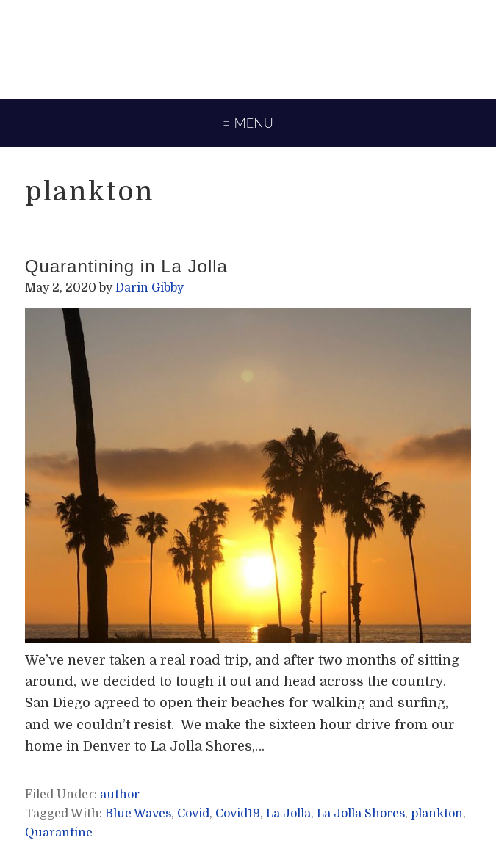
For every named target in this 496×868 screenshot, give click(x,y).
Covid (193, 814)
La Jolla (288, 814)
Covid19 (238, 814)
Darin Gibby (248, 48)
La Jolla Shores (361, 814)
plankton (437, 814)
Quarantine (59, 833)
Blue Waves (138, 814)
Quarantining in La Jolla (126, 266)
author (120, 795)
